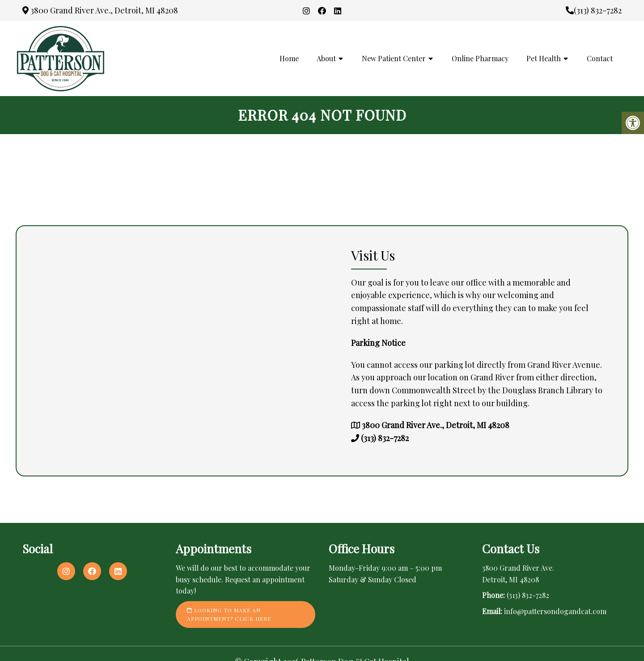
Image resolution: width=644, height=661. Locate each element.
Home (289, 58)
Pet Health (544, 58)
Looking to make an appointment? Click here (229, 614)
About (326, 58)
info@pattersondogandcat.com (555, 611)
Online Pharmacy (480, 58)
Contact (600, 58)
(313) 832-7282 (594, 10)
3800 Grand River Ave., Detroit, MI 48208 (100, 10)
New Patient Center (394, 58)
